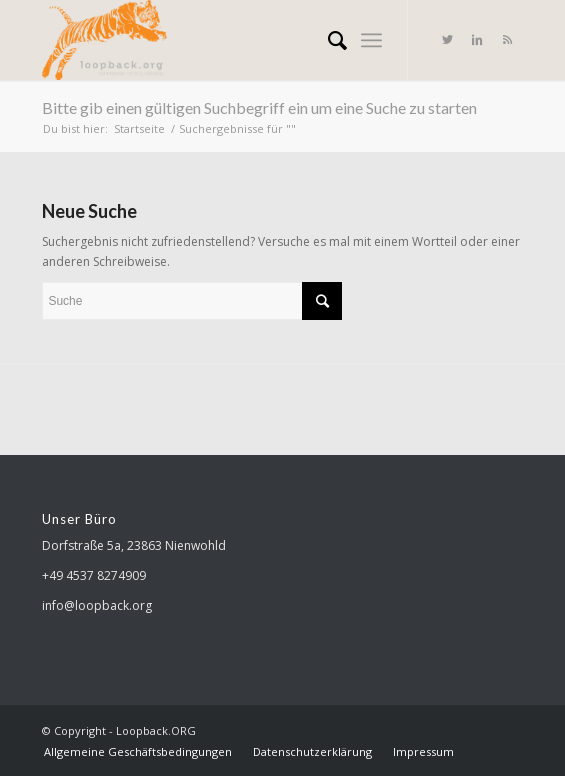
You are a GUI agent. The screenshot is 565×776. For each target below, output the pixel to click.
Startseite (139, 128)
